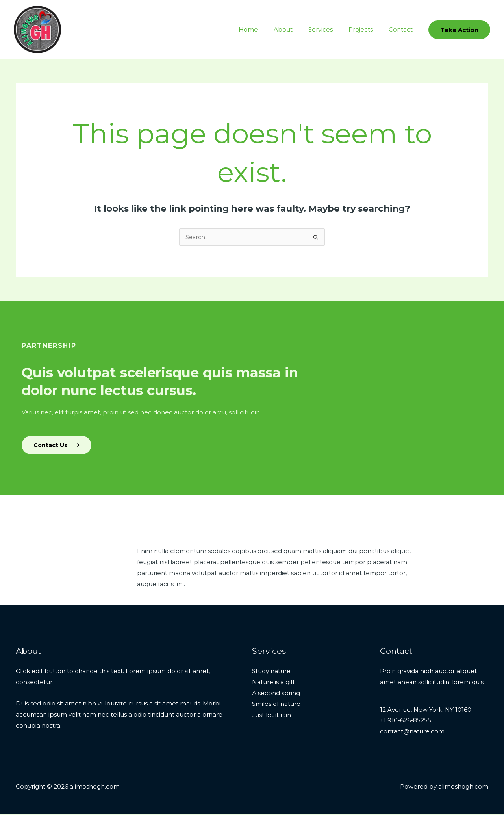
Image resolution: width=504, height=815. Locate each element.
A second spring (276, 694)
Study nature (271, 672)
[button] (459, 30)
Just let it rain (271, 716)
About (297, 29)
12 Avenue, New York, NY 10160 (426, 710)
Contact (403, 29)
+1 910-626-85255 (406, 721)
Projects (367, 29)
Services (330, 29)
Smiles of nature (276, 705)
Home (266, 29)
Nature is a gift (273, 683)
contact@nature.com (412, 732)
